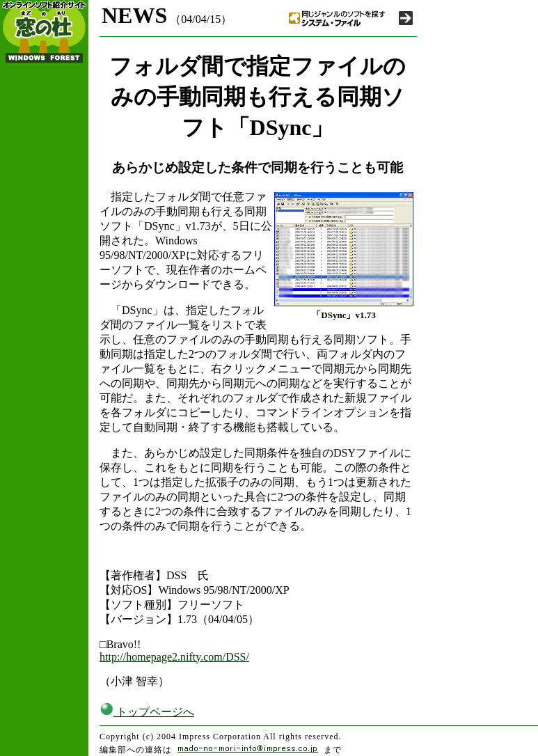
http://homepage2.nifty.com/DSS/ (174, 657)
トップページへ (147, 712)
